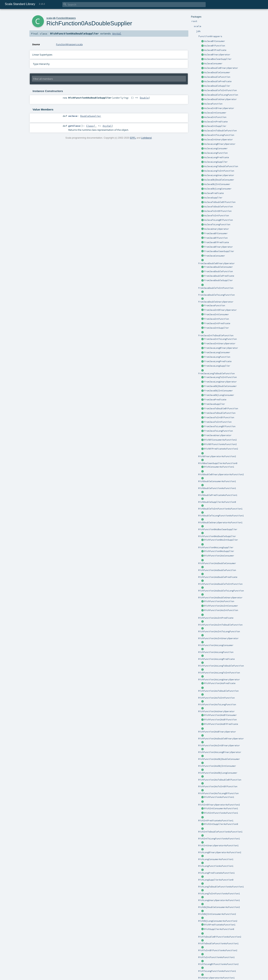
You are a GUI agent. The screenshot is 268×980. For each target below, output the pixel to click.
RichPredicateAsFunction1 (220, 925)
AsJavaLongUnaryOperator (219, 175)
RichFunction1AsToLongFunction (217, 704)
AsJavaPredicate (214, 193)
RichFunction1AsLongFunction (216, 652)
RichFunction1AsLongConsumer (216, 645)
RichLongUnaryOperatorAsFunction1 (219, 900)
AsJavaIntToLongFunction (219, 135)
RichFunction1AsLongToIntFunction (219, 673)
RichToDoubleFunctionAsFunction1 (218, 943)
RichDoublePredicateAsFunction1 (218, 495)
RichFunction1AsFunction (219, 601)
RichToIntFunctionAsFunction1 (216, 957)
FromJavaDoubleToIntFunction (216, 288)
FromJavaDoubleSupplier (218, 280)
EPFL (133, 138)
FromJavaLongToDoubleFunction (216, 373)
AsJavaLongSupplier (216, 162)
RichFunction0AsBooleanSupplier (218, 529)
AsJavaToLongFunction (217, 224)
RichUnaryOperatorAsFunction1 (216, 978)
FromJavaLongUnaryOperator (220, 382)
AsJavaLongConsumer (216, 148)
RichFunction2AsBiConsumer (220, 715)
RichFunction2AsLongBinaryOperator (220, 752)
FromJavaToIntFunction (218, 422)
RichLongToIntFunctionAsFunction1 (219, 894)
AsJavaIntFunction (215, 117)
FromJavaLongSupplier (217, 366)
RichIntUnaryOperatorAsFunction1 (218, 846)
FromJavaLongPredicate (218, 361)
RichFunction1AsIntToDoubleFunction (220, 625)
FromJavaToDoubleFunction (220, 413)
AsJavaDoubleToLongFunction (221, 95)
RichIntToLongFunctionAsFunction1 (219, 839)
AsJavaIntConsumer (215, 113)
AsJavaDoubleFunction (217, 77)
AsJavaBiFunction (215, 46)
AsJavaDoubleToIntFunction (220, 90)
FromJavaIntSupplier (217, 328)
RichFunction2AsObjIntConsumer (217, 766)
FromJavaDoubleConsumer (218, 267)
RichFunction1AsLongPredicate (216, 659)
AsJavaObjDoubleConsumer (219, 180)
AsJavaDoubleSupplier (217, 86)
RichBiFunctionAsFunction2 (220, 444)
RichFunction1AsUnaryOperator (216, 711)
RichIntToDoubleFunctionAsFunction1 (220, 832)
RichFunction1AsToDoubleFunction (218, 691)
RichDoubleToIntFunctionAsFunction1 (220, 509)
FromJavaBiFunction (216, 238)
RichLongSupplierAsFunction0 (216, 880)
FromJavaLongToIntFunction (220, 377)
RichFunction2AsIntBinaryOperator (219, 745)
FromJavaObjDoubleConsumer (220, 386)
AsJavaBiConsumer (215, 41)
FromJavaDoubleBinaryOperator (216, 263)
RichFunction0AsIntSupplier (221, 540)
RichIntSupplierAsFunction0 (221, 824)
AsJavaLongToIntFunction (219, 171)
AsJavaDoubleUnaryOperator (220, 99)
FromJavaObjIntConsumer (218, 391)
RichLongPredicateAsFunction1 (216, 873)
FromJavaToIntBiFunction (219, 417)
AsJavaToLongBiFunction (218, 220)
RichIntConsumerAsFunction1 (221, 808)
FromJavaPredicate (215, 400)
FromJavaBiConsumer (216, 233)
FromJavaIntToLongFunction (220, 339)
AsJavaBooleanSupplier (218, 59)
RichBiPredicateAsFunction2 (221, 449)
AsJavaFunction (213, 104)
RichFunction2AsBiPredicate (221, 724)
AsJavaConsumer (213, 64)
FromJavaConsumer (215, 256)
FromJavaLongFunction (217, 357)
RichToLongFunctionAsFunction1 (217, 971)
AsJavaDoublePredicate (218, 81)
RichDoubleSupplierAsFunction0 (217, 502)
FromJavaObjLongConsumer (219, 395)
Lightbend (146, 138)
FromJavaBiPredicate (217, 242)
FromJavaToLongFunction (218, 431)
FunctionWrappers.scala (69, 44)
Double (144, 98)
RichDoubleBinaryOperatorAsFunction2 (221, 474)
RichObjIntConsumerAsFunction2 (217, 914)
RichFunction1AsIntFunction (221, 610)
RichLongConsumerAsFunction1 (216, 859)
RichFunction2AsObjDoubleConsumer (219, 759)
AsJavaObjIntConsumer (217, 184)
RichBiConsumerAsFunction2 (220, 440)
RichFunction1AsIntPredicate (216, 618)
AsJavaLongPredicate (217, 157)
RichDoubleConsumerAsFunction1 (217, 481)
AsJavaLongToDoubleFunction (221, 166)
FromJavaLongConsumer (217, 352)
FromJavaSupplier (215, 404)
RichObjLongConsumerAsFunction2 (218, 921)
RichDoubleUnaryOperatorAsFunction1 (220, 523)
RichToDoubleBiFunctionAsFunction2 (220, 937)
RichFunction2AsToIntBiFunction (218, 786)
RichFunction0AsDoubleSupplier (217, 536)
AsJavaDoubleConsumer (217, 72)
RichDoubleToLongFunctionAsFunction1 (221, 516)
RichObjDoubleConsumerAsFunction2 (219, 907)
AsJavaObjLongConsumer (218, 189)
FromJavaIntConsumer (217, 314)
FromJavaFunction (215, 305)
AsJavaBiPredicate (215, 50)
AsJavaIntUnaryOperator (218, 140)
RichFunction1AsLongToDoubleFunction (221, 666)
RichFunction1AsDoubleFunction (217, 570)
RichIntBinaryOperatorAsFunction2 (219, 805)
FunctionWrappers (66, 18)
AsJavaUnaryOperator (217, 229)
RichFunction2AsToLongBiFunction (218, 793)
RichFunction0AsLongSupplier (216, 547)
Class (90, 126)
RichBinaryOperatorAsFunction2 (217, 456)
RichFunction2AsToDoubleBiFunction (220, 780)
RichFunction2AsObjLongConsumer (218, 773)
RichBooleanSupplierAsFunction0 (218, 463)
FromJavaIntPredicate (217, 323)
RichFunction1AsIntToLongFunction (219, 631)
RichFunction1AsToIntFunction (216, 698)
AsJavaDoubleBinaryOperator (221, 68)
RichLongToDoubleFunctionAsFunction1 (221, 887)
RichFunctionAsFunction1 (219, 797)
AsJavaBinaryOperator (217, 55)
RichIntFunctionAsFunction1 (221, 813)
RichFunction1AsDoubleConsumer (217, 563)
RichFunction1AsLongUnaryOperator (219, 680)
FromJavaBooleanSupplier (219, 251)
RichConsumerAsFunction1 (219, 467)
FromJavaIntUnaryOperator (220, 343)
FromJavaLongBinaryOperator (221, 348)
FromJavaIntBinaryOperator (220, 310)
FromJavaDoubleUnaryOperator (216, 302)
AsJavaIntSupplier (215, 126)
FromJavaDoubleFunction (218, 271)
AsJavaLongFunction (216, 153)
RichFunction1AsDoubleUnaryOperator (220, 598)
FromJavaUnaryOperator (218, 435)
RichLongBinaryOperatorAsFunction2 (220, 852)
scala (49, 18)
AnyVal (117, 34)
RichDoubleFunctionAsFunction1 (217, 488)
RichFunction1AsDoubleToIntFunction (220, 584)
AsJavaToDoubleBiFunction (220, 202)
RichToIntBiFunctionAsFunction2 (218, 950)
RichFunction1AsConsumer (219, 556)
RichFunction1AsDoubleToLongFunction (221, 591)
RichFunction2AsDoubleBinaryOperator (221, 739)
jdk (54, 18)
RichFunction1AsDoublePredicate (218, 577)
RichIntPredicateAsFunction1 (216, 821)
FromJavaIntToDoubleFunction (216, 335)
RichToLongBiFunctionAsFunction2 (218, 964)
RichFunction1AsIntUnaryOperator (218, 638)
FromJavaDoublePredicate (219, 276)
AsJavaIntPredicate (216, 122)
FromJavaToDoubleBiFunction (221, 409)
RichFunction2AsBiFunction (220, 720)
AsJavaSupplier (213, 198)
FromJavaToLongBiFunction (220, 426)
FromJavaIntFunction (217, 319)
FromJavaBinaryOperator (218, 247)
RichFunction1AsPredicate (220, 683)
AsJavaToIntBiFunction (218, 211)
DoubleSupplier (91, 116)
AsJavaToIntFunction (217, 216)
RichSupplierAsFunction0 (219, 929)
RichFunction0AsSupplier (219, 551)
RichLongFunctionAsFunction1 (216, 866)
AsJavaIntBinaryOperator (219, 108)
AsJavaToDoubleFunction (218, 207)
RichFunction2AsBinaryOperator (217, 732)
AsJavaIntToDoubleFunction (220, 131)
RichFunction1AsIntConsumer (221, 606)
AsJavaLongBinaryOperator (220, 144)
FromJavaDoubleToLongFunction (216, 295)
